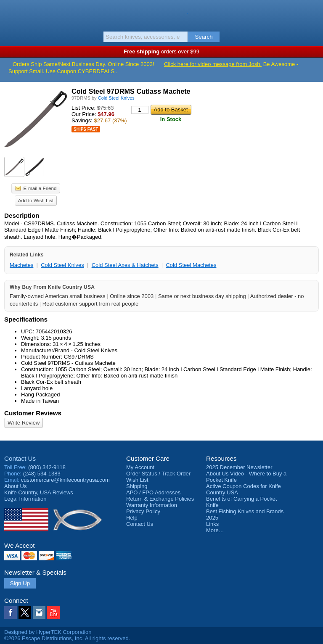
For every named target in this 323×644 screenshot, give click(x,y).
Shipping (137, 486)
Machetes (21, 265)
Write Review (24, 423)
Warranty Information (152, 505)
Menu (11, 13)
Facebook (11, 612)
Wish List (137, 480)
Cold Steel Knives (62, 265)
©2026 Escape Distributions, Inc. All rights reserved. (67, 638)
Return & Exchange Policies (160, 499)
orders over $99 (161, 51)
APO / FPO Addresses (153, 492)
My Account (140, 467)
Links (212, 524)
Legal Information (25, 499)
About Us (15, 486)
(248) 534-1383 (42, 474)
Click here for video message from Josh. (213, 64)
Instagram (39, 612)
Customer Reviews (33, 413)
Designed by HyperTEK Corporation (48, 632)
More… (215, 530)
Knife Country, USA (162, 14)
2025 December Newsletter (239, 467)
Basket (312, 13)
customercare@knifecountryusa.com (65, 480)
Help (132, 518)
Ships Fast (86, 129)
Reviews (39, 492)
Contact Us (20, 458)
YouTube (53, 612)
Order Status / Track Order (158, 474)
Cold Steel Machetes (191, 265)
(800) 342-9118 (47, 467)
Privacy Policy (143, 511)
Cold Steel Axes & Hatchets (125, 265)
